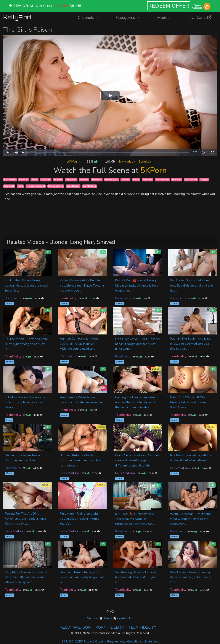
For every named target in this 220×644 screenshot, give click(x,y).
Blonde (58, 180)
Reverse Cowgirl (36, 186)
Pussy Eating (56, 186)
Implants (97, 180)
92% (92, 161)
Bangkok (145, 161)
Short (35, 180)
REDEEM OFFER (169, 6)
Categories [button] (126, 18)
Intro (20, 186)
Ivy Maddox (127, 161)
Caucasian (10, 180)
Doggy (204, 180)
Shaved (84, 180)
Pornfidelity (13, 298)
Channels (91, 17)
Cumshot (9, 186)
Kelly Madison (70, 473)
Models (164, 18)
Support (93, 618)
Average (46, 180)
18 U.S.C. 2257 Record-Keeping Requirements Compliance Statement (110, 641)
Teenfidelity (68, 298)
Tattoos (125, 180)
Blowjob (177, 180)
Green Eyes (111, 180)
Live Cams (200, 18)
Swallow (148, 180)
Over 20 (24, 180)
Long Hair (71, 180)
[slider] (106, 152)
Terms (108, 618)
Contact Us (125, 618)
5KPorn (73, 161)
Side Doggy (73, 186)
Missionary (191, 180)
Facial (136, 180)
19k (110, 161)
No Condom (162, 180)
